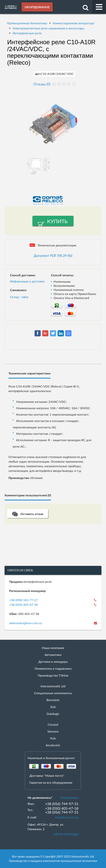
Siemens (53, 731)
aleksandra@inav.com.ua (26, 623)
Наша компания (53, 648)
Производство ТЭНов (53, 675)
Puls (53, 738)
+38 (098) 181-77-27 (24, 600)
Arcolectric (53, 745)
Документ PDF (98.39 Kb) (53, 256)
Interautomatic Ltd (53, 686)
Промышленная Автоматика (27, 23)
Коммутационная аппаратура (73, 23)
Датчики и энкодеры (53, 662)
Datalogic (53, 714)
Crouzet (53, 724)
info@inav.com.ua (67, 817)
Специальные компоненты (53, 693)
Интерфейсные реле (27, 33)
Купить (57, 221)
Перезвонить (69, 798)
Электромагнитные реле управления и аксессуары (48, 28)
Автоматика (53, 655)
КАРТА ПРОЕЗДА (66, 834)
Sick (53, 707)
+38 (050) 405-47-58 (24, 605)
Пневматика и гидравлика (53, 669)
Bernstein (53, 700)
